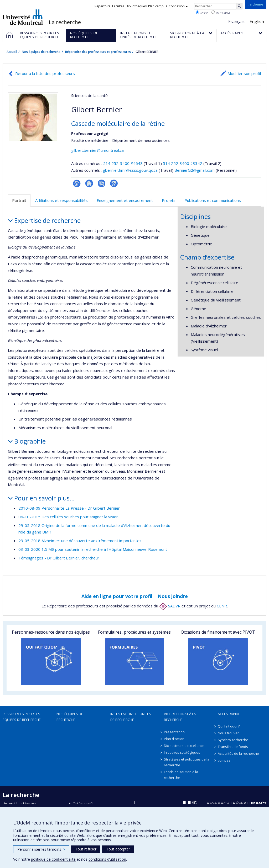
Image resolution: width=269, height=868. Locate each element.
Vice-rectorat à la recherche (180, 717)
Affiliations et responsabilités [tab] (61, 200)
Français (236, 21)
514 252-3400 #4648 (123, 163)
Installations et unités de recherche (131, 717)
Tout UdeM (221, 13)
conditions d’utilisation (107, 859)
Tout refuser (86, 849)
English (257, 21)
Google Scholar (114, 183)
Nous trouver (228, 733)
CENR (222, 606)
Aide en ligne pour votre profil (117, 596)
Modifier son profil (244, 73)
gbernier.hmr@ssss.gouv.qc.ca (130, 170)
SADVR (170, 606)
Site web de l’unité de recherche (89, 183)
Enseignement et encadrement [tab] (125, 200)
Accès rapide (229, 714)
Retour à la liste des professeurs (45, 73)
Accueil (12, 52)
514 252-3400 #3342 (183, 163)
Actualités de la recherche (238, 753)
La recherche (65, 22)
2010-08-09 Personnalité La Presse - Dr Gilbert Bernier (69, 508)
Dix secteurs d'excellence (184, 746)
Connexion (178, 6)
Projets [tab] (169, 200)
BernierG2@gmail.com (195, 170)
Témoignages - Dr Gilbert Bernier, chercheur (59, 558)
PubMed (102, 183)
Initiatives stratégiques (182, 752)
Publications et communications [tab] (213, 200)
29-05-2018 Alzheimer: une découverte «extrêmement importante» (80, 541)
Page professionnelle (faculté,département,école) (77, 183)
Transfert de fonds (233, 747)
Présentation (174, 732)
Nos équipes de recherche (41, 52)
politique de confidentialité (53, 859)
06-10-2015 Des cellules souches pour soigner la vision (68, 517)
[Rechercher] (239, 6)
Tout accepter (118, 849)
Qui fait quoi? (83, 804)
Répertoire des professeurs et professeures (98, 52)
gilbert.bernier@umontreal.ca (97, 150)
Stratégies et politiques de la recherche (187, 762)
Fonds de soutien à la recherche (181, 775)
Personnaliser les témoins (41, 849)
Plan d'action (174, 739)
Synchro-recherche (233, 740)
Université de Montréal (23, 17)
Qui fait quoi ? (229, 726)
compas (224, 760)
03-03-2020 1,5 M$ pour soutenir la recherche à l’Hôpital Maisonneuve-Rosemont (93, 549)
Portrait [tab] (19, 200)
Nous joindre (173, 596)
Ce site (202, 13)
